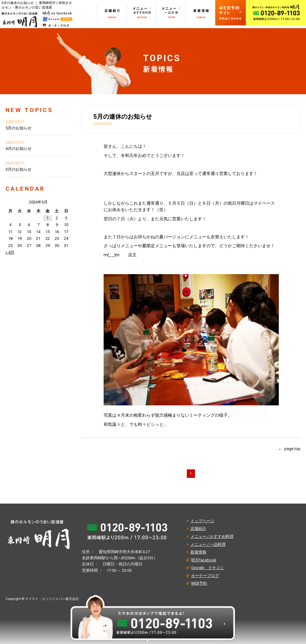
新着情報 (198, 552)
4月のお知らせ (18, 149)
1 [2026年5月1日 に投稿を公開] (48, 218)
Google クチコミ (208, 568)
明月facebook (204, 560)
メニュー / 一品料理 (208, 544)
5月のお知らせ (18, 128)
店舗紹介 (198, 529)
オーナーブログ (205, 576)
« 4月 (10, 252)
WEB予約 (199, 583)
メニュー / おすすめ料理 (212, 536)
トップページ (202, 521)
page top (292, 449)
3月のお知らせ (18, 169)
